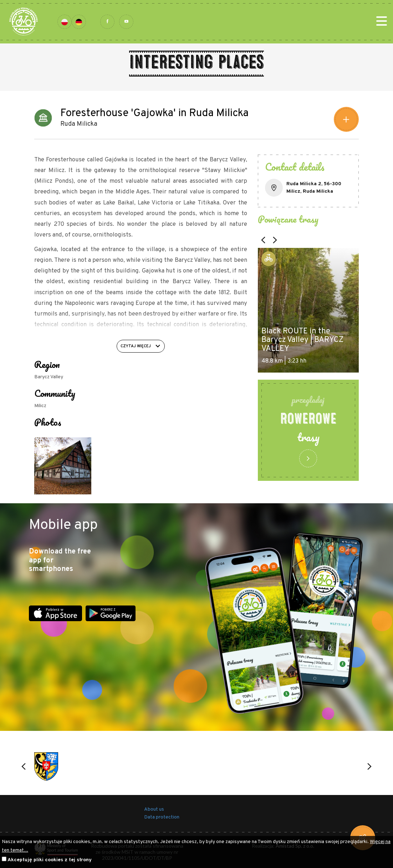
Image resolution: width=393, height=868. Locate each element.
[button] (263, 240)
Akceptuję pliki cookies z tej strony (50, 860)
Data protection (162, 817)
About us (154, 809)
